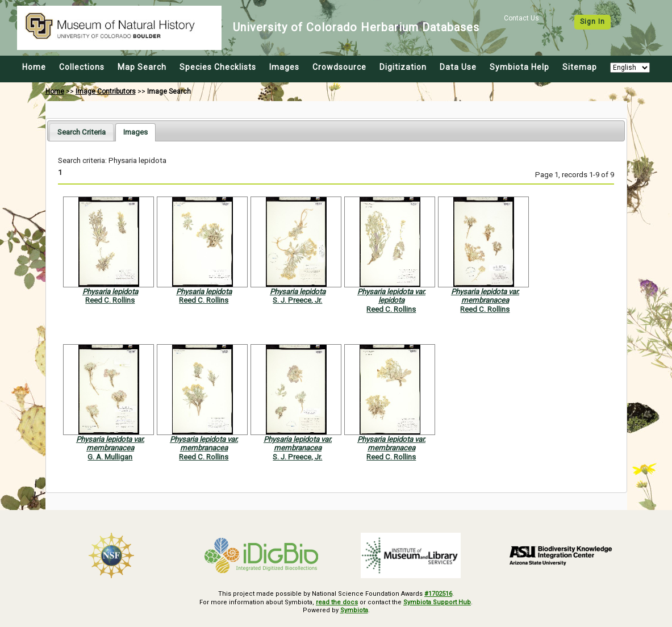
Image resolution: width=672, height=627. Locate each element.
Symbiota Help (519, 67)
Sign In (592, 22)
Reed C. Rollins (110, 300)
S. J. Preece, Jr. (297, 300)
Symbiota (354, 610)
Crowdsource (339, 67)
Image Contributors (106, 91)
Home (34, 67)
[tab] (82, 132)
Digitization (403, 67)
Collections (82, 67)
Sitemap (580, 67)
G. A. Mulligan (110, 457)
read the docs (337, 602)
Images (284, 67)
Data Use (458, 67)
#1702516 (438, 594)
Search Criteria (82, 132)
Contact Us (521, 18)
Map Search (142, 67)
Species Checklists (218, 67)
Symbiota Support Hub (437, 602)
